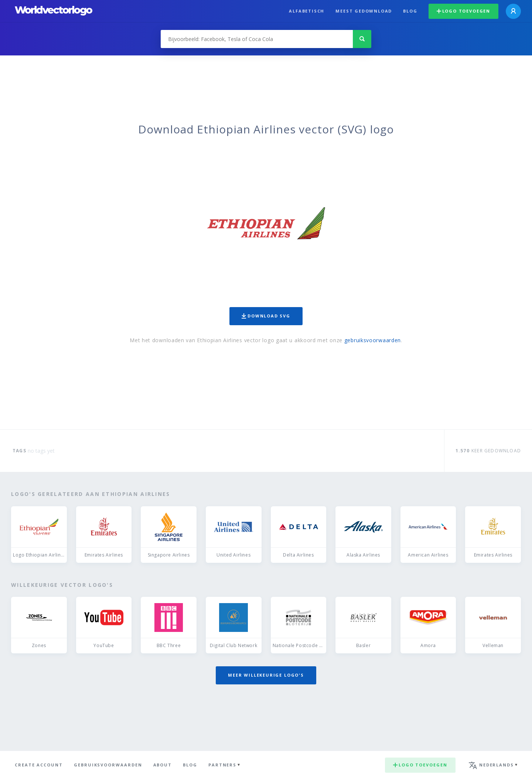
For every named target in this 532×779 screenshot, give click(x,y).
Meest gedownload (364, 11)
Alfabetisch (307, 11)
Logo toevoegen (463, 11)
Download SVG (266, 316)
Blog (410, 11)
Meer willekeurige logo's (266, 675)
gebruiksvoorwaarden (373, 340)
